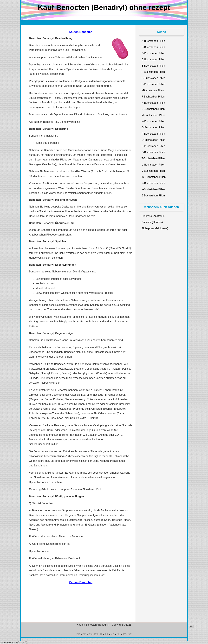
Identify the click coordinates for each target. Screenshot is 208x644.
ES (90, 634)
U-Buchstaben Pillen (153, 165)
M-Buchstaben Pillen (153, 115)
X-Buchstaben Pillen (153, 183)
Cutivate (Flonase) (152, 222)
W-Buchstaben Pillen (154, 177)
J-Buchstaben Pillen (153, 97)
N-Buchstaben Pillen (153, 121)
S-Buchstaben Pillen (153, 152)
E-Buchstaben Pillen (153, 66)
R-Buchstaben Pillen (153, 146)
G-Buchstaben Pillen (153, 78)
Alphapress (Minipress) (155, 228)
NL (118, 634)
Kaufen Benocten (81, 32)
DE (78, 634)
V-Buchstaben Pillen (153, 171)
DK (84, 634)
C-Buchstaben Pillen (153, 53)
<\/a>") (23, 642)
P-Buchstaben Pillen (153, 134)
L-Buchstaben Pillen (153, 109)
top (191, 626)
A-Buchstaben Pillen (153, 41)
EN (96, 634)
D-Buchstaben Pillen (153, 59)
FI (101, 634)
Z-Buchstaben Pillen (153, 196)
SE (130, 634)
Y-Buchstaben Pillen (153, 189)
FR (107, 634)
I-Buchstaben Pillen (153, 90)
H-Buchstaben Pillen (153, 84)
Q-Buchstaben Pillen (153, 140)
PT (124, 634)
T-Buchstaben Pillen (153, 158)
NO (113, 634)
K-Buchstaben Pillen (153, 103)
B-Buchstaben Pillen (153, 47)
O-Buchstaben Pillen (153, 128)
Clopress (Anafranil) (153, 216)
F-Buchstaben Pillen (153, 72)
